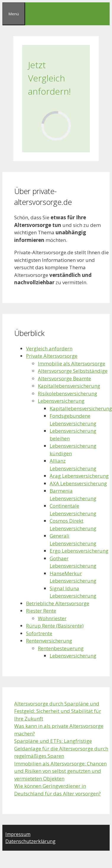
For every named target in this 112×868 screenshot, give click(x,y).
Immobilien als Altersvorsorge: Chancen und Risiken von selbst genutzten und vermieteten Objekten (60, 771)
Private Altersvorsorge (52, 356)
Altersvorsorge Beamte (64, 378)
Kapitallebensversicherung (69, 386)
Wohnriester (52, 618)
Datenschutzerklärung (30, 841)
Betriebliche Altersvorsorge (58, 603)
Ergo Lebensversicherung (79, 551)
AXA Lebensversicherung (78, 483)
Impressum (18, 834)
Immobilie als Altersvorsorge (72, 363)
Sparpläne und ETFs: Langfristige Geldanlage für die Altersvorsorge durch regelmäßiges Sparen (61, 748)
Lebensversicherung (61, 401)
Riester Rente (41, 611)
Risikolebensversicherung (68, 393)
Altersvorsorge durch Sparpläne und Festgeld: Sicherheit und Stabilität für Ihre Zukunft (58, 711)
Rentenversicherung (49, 641)
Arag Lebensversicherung (79, 476)
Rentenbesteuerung (61, 648)
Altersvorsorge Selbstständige (73, 371)
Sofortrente (39, 633)
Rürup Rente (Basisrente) (55, 626)
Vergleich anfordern (49, 348)
